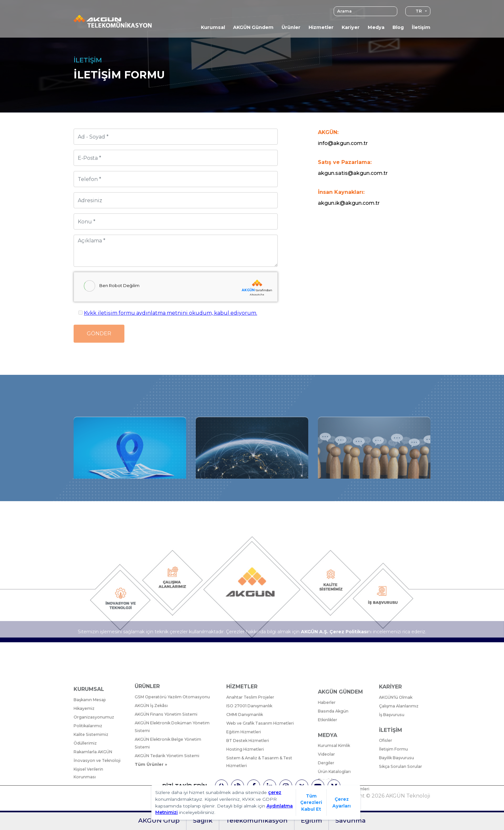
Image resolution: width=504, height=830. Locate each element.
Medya (376, 27)
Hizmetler (321, 27)
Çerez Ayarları (342, 803)
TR (415, 11)
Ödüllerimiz (86, 808)
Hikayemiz (85, 773)
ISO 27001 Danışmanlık (250, 765)
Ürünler (291, 27)
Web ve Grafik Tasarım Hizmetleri (261, 782)
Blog (398, 27)
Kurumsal (213, 27)
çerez (275, 792)
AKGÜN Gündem (253, 27)
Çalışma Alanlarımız (399, 765)
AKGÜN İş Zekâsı (152, 764)
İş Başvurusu (392, 774)
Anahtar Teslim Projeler (251, 756)
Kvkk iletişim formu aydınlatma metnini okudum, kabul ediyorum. (171, 313)
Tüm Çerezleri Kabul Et (311, 803)
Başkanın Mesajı (90, 764)
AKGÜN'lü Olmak (396, 757)
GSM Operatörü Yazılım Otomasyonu (173, 755)
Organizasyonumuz (94, 782)
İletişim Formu (394, 808)
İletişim (421, 27)
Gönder (99, 334)
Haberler (327, 781)
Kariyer (351, 27)
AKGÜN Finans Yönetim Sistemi (168, 772)
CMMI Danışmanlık (245, 773)
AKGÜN (248, 290)
